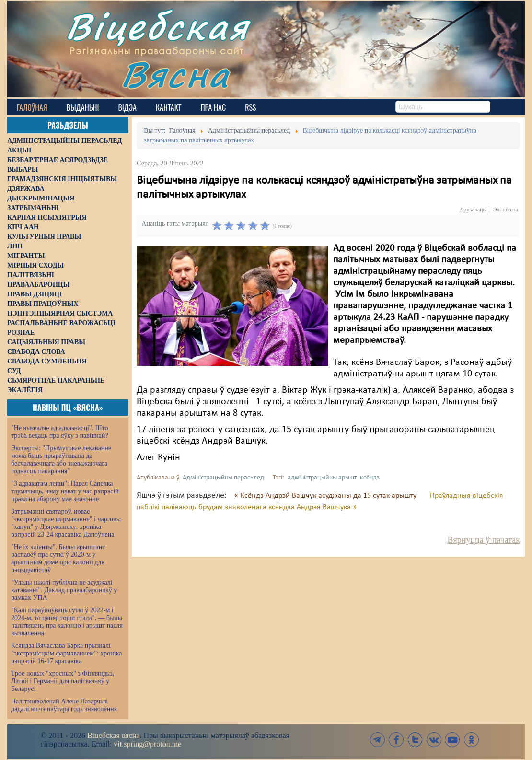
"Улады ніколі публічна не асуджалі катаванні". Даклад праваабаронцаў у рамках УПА (64, 590)
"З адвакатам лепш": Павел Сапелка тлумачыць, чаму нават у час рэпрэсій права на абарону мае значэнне (65, 491)
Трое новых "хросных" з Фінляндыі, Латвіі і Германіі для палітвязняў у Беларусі (63, 681)
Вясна (175, 74)
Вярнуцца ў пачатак (484, 540)
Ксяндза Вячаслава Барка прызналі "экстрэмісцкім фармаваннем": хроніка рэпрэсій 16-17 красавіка (66, 653)
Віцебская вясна (113, 735)
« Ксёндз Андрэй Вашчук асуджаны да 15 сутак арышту (326, 496)
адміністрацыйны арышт (322, 478)
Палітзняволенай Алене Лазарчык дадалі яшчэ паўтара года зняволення (64, 705)
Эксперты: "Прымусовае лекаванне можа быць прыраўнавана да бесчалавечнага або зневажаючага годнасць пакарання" (61, 460)
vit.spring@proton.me (147, 744)
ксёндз (370, 478)
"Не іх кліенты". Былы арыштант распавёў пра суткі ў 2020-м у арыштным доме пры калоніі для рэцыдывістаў (58, 558)
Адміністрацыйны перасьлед (223, 478)
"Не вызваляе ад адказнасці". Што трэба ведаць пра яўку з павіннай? (60, 432)
